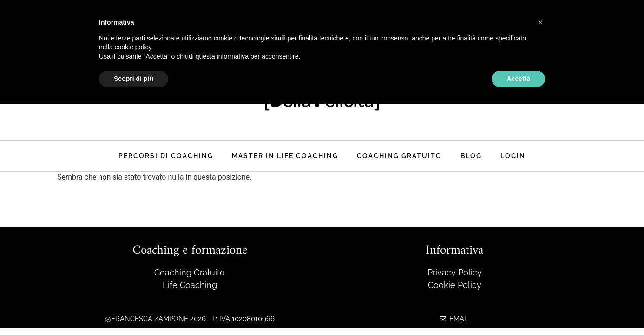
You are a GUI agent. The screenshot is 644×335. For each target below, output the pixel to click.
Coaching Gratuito (399, 156)
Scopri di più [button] (134, 79)
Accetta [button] (518, 79)
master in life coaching (285, 156)
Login (513, 156)
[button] (540, 22)
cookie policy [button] (133, 47)
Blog (471, 156)
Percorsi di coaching (166, 156)
